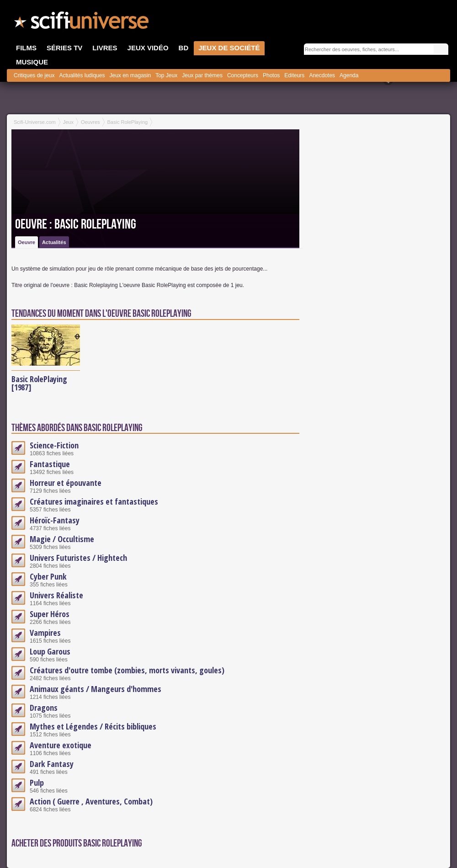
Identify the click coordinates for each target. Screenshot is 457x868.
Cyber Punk (48, 576)
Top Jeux (166, 75)
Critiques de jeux (34, 75)
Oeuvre (27, 242)
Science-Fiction (54, 445)
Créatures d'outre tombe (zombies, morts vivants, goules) (127, 670)
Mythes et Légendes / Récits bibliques (93, 726)
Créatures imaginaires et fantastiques (94, 501)
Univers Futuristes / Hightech (78, 558)
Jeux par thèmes (202, 75)
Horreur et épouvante (66, 483)
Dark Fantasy (52, 764)
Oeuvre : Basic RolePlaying (76, 224)
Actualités (54, 242)
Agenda (349, 75)
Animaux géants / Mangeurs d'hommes (96, 689)
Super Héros (50, 614)
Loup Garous (50, 651)
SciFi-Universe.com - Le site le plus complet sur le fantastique (82, 23)
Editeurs (294, 75)
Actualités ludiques (82, 75)
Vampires (45, 633)
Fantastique (50, 464)
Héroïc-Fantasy (55, 520)
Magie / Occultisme (62, 539)
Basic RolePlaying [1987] (39, 383)
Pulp (37, 783)
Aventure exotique (61, 745)
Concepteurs (243, 75)
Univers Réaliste (56, 595)
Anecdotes (322, 75)
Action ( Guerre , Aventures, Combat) (91, 801)
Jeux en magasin (130, 75)
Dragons (44, 708)
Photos (271, 75)
